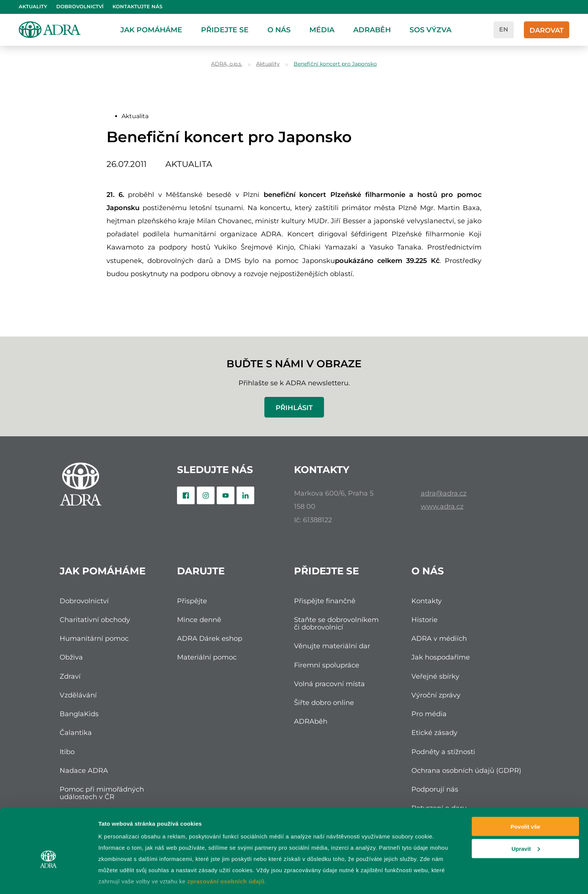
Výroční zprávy (436, 695)
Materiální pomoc (207, 657)
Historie (424, 620)
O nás (279, 30)
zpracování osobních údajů (226, 842)
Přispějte (192, 601)
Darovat (547, 30)
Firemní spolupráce (327, 665)
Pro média (429, 714)
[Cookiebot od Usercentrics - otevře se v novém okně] (49, 879)
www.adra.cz (442, 506)
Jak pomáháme (151, 30)
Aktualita (135, 116)
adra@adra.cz (444, 493)
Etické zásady (434, 732)
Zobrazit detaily (119, 879)
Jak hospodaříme (441, 657)
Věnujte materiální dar (332, 646)
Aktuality (33, 7)
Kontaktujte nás (137, 7)
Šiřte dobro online (324, 702)
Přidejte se (225, 30)
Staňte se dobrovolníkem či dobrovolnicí (336, 623)
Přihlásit (294, 408)
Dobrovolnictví (80, 7)
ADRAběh (372, 30)
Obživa (71, 657)
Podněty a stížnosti (443, 752)
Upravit (526, 810)
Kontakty (427, 601)
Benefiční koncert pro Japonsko (335, 64)
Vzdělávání (78, 695)
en (504, 29)
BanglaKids (79, 714)
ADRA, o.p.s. (227, 64)
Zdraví (70, 676)
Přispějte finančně (325, 601)
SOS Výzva (430, 30)
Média (322, 30)
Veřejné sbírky (435, 676)
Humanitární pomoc (94, 638)
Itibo (67, 752)
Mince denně (199, 620)
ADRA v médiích (439, 638)
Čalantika (76, 732)
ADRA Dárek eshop (210, 638)
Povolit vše (525, 788)
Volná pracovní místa (329, 684)
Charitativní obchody (95, 620)
